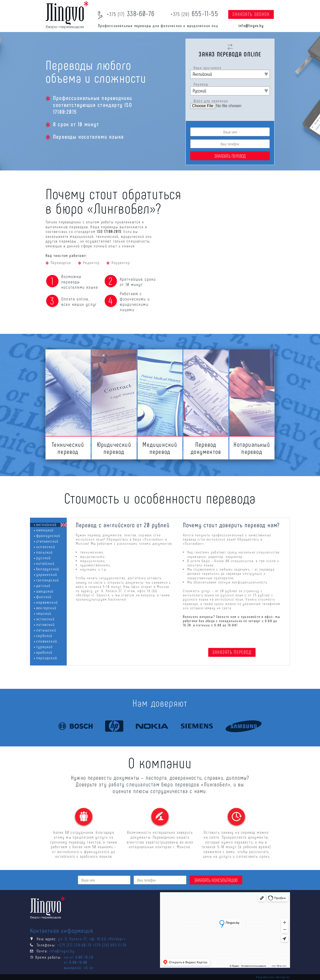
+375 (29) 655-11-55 (110, 945)
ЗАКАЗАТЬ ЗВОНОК (251, 14)
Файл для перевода (211, 101)
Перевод (201, 84)
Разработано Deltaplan (273, 977)
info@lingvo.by (251, 26)
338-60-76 (131, 13)
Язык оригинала (207, 68)
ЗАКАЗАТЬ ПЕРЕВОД (232, 652)
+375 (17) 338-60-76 (74, 945)
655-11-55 (194, 13)
